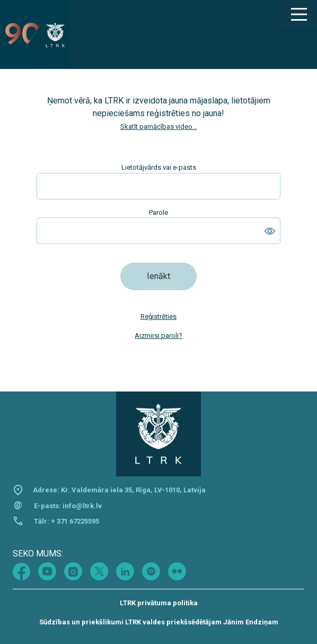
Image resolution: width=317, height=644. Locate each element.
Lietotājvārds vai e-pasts (159, 167)
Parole (158, 212)
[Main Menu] (298, 14)
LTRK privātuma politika (159, 603)
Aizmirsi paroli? (158, 336)
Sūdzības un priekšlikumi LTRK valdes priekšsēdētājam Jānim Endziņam (159, 622)
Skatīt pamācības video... (159, 127)
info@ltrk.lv (82, 506)
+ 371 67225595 (75, 521)
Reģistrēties (158, 316)
